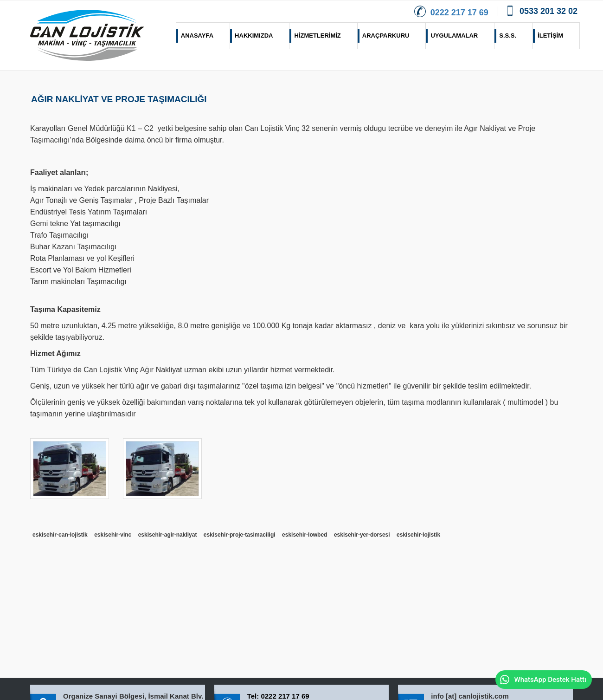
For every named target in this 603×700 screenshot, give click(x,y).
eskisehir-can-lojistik (60, 535)
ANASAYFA (195, 36)
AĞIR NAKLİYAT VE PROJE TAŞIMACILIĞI (119, 99)
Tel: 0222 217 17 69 (278, 696)
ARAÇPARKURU (384, 36)
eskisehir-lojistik (418, 535)
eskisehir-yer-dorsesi (362, 535)
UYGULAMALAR (452, 36)
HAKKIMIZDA (251, 36)
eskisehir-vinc (113, 535)
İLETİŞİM (548, 36)
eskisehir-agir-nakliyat (168, 535)
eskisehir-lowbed (305, 535)
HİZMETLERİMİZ (315, 36)
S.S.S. (505, 36)
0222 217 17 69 (451, 13)
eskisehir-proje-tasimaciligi (240, 535)
